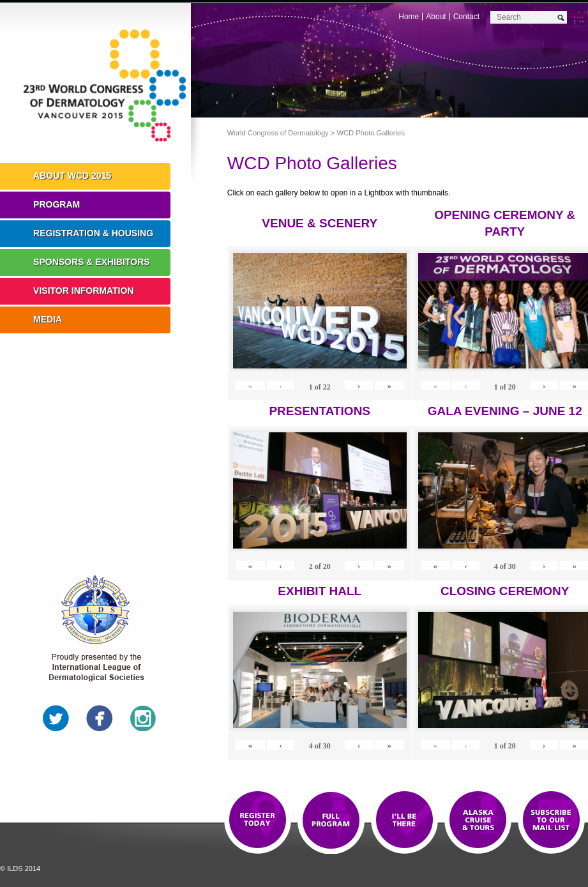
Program (57, 204)
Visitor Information (83, 291)
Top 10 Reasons (331, 821)
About (436, 17)
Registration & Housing (93, 233)
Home (409, 17)
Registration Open (258, 821)
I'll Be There (404, 821)
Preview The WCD (478, 821)
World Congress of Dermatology (105, 86)
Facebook (100, 718)
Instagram (143, 718)
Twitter (56, 718)
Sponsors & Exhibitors (92, 262)
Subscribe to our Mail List (551, 821)
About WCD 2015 (72, 176)
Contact (466, 17)
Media (48, 319)
